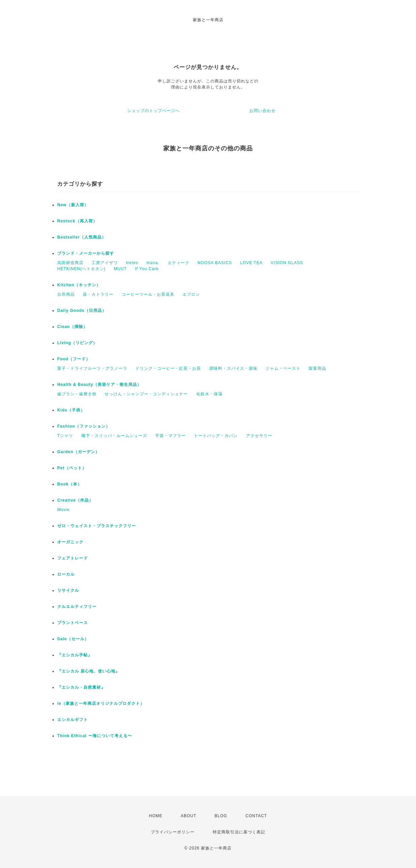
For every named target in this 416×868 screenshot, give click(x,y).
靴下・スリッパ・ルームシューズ (114, 436)
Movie (63, 510)
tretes (132, 263)
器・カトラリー (98, 294)
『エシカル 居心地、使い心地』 (89, 671)
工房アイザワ (105, 263)
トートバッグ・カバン (216, 436)
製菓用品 (317, 368)
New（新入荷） (73, 205)
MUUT (120, 269)
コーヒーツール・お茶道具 (148, 294)
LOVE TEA (251, 263)
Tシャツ (65, 436)
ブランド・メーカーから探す (86, 253)
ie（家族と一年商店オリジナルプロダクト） (101, 703)
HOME (156, 816)
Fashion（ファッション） (84, 426)
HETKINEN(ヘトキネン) (81, 269)
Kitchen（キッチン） (79, 285)
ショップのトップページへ (153, 111)
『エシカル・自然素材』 (81, 687)
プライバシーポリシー (173, 832)
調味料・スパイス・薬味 (233, 368)
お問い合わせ (263, 111)
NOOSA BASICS (215, 263)
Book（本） (70, 484)
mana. (153, 263)
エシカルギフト (73, 720)
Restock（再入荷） (77, 221)
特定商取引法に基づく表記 (239, 832)
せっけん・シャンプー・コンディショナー (146, 394)
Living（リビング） (77, 343)
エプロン (191, 294)
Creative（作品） (75, 500)
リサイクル (68, 590)
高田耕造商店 (70, 263)
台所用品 (66, 294)
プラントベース (73, 623)
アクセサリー (259, 436)
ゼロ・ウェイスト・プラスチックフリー (97, 526)
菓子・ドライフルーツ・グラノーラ (92, 368)
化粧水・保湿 (209, 394)
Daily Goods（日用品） (82, 311)
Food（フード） (74, 359)
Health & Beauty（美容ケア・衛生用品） (99, 385)
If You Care (147, 269)
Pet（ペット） (72, 468)
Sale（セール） (73, 639)
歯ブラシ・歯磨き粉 (77, 394)
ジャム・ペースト (283, 368)
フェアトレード (73, 558)
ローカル (66, 574)
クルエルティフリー (77, 607)
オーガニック (70, 542)
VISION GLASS (287, 263)
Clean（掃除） (72, 327)
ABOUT (188, 816)
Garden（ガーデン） (78, 452)
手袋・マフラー (170, 436)
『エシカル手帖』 (75, 655)
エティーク (179, 263)
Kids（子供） (71, 410)
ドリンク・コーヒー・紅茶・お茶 (168, 368)
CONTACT (256, 816)
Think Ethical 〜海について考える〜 (95, 736)
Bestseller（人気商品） (82, 237)
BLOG (221, 816)
